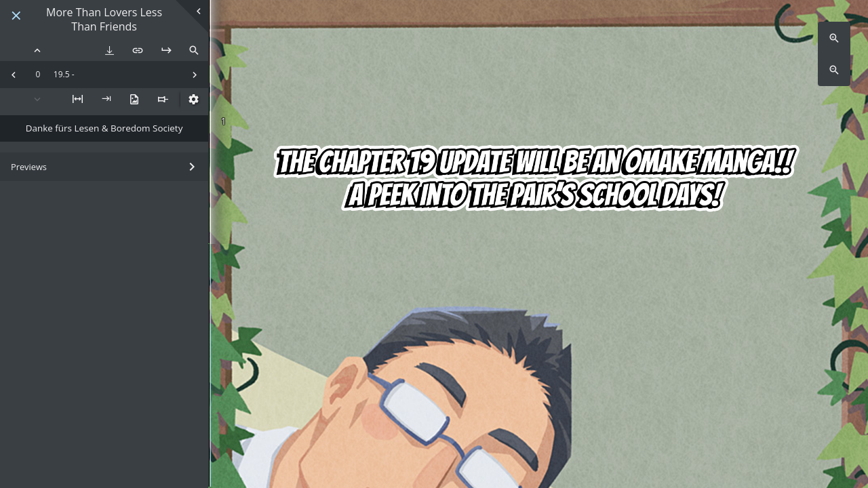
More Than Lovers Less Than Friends (104, 20)
